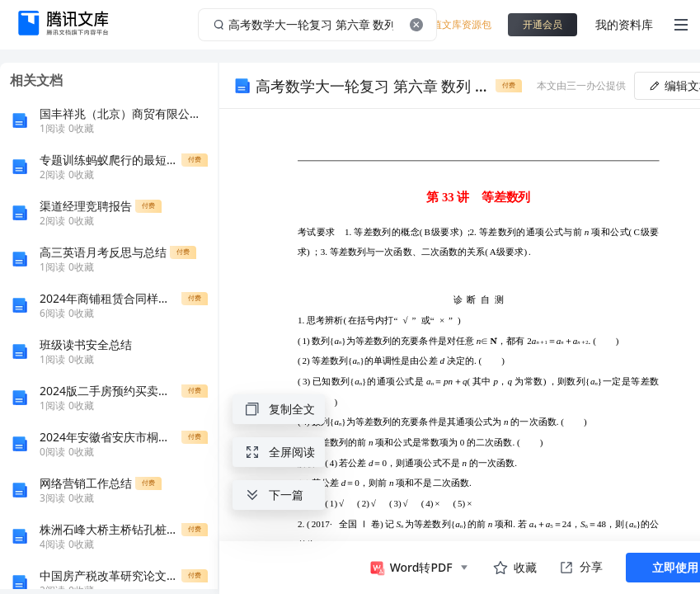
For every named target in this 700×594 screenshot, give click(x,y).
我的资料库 (624, 24)
